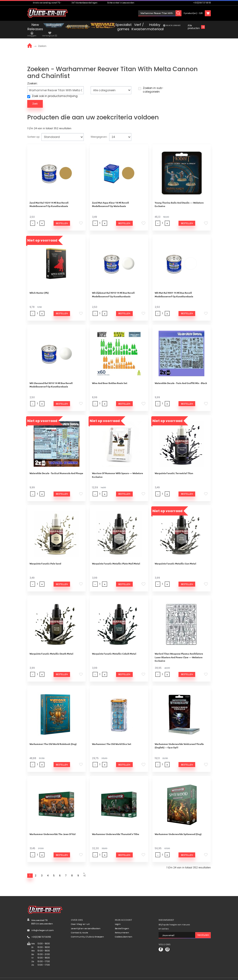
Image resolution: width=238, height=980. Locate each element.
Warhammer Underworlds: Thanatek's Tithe (116, 829)
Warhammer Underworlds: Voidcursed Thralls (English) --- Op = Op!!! (179, 740)
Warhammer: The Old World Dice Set (112, 739)
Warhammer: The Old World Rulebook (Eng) (53, 739)
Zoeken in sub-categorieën (151, 85)
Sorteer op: (34, 132)
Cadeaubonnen (124, 932)
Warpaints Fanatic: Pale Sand (45, 558)
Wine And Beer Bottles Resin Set (110, 378)
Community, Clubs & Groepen (87, 932)
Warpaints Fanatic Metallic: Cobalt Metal (114, 648)
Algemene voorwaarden (177, 976)
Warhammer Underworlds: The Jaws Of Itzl (53, 829)
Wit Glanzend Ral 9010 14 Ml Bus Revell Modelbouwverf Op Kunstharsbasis (51, 380)
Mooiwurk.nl (55, 976)
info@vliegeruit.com (43, 925)
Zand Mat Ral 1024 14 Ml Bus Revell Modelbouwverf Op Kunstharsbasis (49, 199)
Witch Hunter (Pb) (39, 287)
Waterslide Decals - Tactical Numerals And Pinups (56, 468)
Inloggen (150, 13)
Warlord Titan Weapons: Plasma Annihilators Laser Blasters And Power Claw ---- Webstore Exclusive (179, 652)
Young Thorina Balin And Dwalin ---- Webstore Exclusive (179, 199)
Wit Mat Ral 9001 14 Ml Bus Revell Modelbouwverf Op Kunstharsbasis (174, 289)
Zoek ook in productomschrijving (52, 91)
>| (84, 870)
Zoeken (42, 41)
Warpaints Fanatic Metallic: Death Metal (51, 648)
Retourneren (122, 927)
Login (118, 919)
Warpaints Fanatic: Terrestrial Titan (174, 468)
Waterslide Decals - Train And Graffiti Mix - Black (181, 378)
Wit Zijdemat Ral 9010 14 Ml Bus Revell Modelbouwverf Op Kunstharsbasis (113, 289)
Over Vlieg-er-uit (80, 919)
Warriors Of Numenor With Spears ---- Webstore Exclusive (118, 470)
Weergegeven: (99, 132)
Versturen (203, 930)
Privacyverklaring (201, 976)
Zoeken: (32, 78)
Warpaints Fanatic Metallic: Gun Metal (175, 558)
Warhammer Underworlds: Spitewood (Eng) (178, 829)
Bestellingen (122, 923)
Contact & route (80, 927)
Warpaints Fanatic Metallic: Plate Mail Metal (116, 558)
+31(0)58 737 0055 (41, 932)
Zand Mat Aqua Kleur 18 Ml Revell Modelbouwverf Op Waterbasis (110, 199)
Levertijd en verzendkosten (86, 923)
